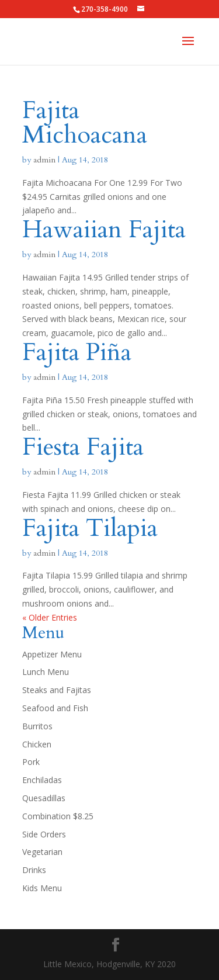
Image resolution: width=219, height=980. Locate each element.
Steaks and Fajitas (57, 690)
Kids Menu (42, 888)
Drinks (34, 870)
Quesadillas (44, 798)
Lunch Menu (46, 672)
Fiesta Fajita (83, 447)
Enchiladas (42, 780)
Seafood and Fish (55, 708)
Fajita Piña (77, 352)
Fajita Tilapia (90, 528)
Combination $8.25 (58, 816)
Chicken (37, 744)
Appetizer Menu (52, 654)
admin (44, 160)
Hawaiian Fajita (104, 229)
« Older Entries (50, 617)
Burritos (37, 726)
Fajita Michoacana (85, 122)
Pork (31, 762)
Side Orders (44, 834)
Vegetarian (42, 852)
